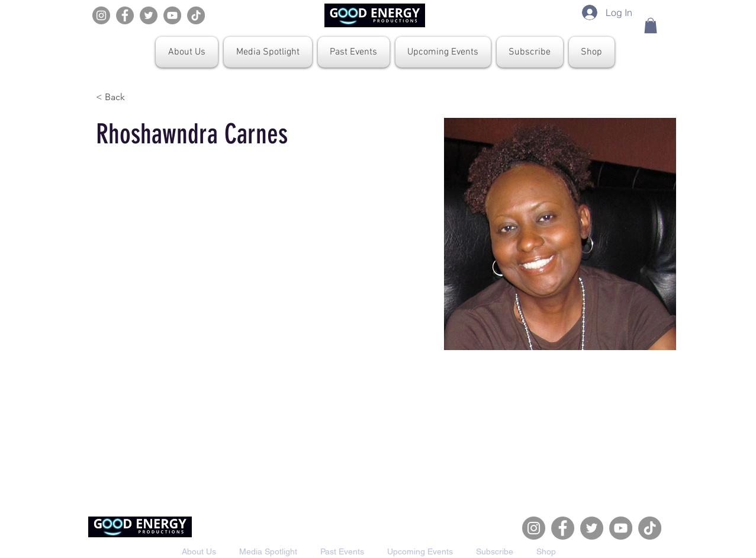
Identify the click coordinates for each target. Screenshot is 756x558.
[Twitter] (149, 15)
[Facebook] (125, 15)
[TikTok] (196, 15)
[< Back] (119, 97)
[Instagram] (101, 15)
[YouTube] (172, 15)
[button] (651, 25)
